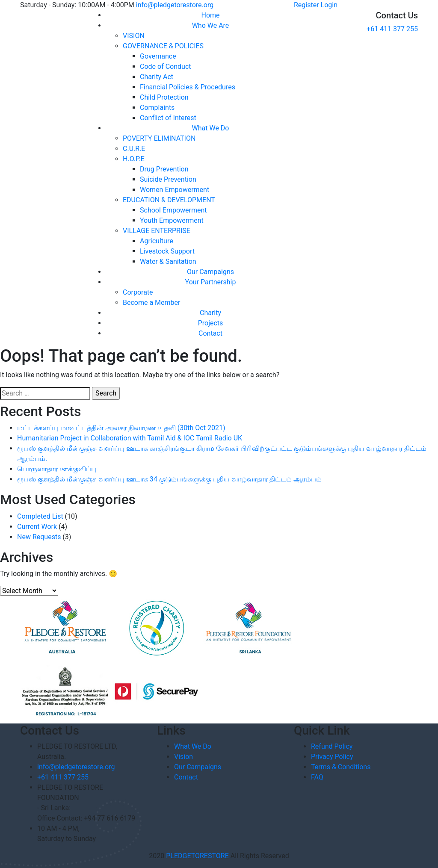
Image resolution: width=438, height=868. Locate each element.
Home (210, 15)
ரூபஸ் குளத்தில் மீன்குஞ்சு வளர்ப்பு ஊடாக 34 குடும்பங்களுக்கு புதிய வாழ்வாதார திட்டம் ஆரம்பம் (169, 479)
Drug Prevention (164, 169)
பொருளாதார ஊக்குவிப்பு (57, 469)
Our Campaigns (210, 272)
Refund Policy (332, 746)
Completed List (40, 516)
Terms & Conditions (341, 767)
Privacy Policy (332, 757)
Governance (158, 56)
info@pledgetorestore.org (175, 5)
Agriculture (157, 241)
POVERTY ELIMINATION (159, 138)
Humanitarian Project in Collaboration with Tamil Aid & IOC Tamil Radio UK (130, 438)
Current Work (37, 527)
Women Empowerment (175, 190)
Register (306, 5)
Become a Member (151, 303)
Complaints (157, 108)
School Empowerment (173, 210)
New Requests (39, 537)
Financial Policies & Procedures (188, 87)
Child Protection (164, 97)
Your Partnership (211, 282)
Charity (210, 313)
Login (329, 5)
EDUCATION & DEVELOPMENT (169, 200)
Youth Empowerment (172, 220)
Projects (211, 323)
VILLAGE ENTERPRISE (157, 231)
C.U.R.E (134, 149)
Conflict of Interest (168, 118)
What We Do (211, 128)
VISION (134, 36)
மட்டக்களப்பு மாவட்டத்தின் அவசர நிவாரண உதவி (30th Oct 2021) (121, 428)
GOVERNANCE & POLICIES (163, 46)
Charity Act (157, 77)
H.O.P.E (134, 159)
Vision (183, 757)
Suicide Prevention (168, 179)
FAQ (317, 777)
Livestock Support (167, 251)
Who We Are (211, 25)
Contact (210, 333)
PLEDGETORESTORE (197, 856)
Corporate (138, 292)
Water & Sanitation (168, 261)
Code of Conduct (166, 66)
